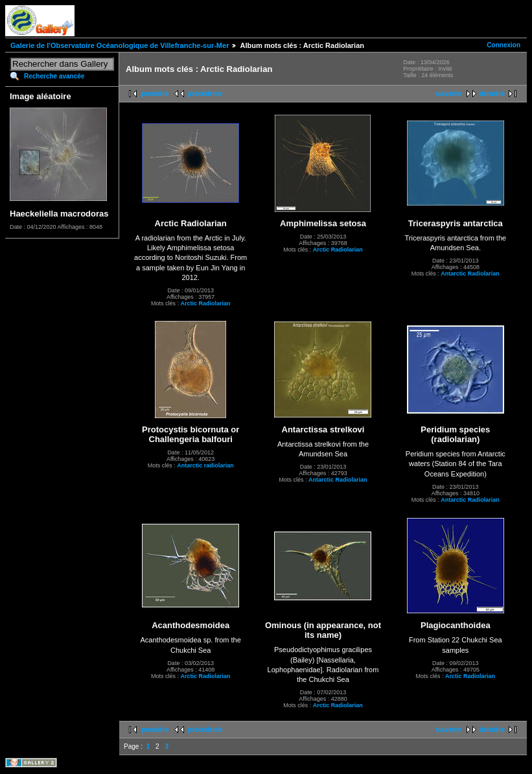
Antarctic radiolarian (205, 465)
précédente (205, 94)
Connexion (503, 45)
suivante (449, 94)
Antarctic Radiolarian (470, 274)
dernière (492, 94)
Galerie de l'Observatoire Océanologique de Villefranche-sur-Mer (120, 45)
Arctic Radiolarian (205, 303)
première (155, 94)
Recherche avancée (54, 76)
